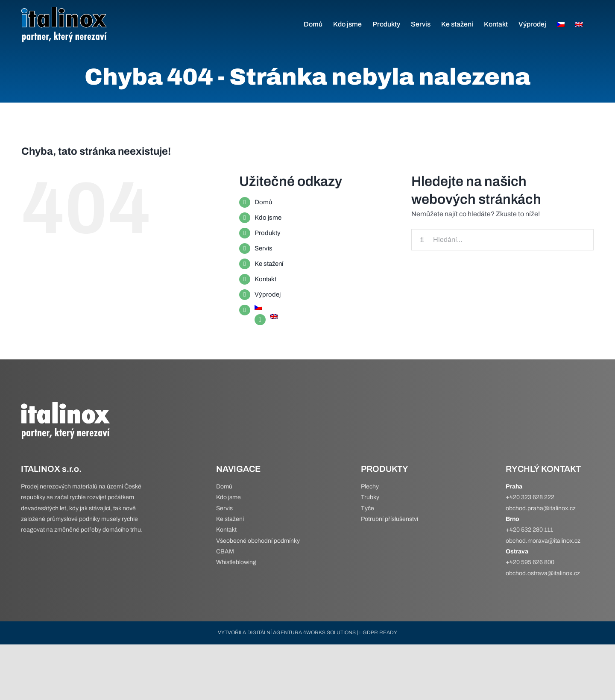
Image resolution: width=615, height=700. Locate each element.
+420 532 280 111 (529, 530)
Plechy (370, 487)
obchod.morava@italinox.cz (543, 541)
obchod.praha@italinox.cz (541, 508)
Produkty (268, 233)
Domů (263, 202)
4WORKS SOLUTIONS (329, 632)
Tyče (368, 508)
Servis (264, 248)
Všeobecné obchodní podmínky (258, 541)
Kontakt (265, 279)
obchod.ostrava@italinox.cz (543, 573)
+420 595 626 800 (530, 562)
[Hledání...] (502, 240)
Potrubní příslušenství (389, 519)
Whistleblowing (236, 562)
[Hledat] (422, 240)
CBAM (225, 551)
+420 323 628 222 (530, 497)
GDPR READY (378, 632)
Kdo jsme (268, 218)
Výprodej (268, 294)
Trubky (370, 497)
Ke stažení (269, 264)
